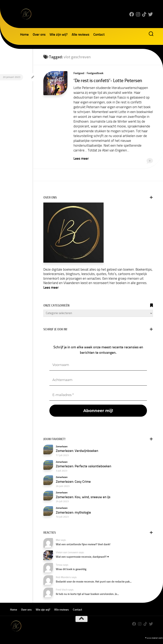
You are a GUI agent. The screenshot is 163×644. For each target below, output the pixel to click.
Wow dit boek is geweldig (71, 569)
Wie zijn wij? (59, 34)
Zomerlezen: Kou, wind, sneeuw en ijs (83, 497)
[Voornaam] (98, 365)
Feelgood (79, 73)
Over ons (39, 34)
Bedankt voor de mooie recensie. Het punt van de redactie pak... (94, 581)
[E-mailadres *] (98, 395)
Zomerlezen (62, 446)
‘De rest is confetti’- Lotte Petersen (108, 80)
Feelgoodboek (95, 73)
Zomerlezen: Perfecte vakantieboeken (84, 466)
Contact (99, 34)
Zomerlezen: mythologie (73, 512)
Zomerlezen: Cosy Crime (73, 481)
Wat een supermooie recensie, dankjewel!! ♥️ (82, 557)
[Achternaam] (98, 380)
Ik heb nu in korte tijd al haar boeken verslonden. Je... (87, 594)
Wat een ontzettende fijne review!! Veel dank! (83, 544)
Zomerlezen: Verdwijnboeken (77, 450)
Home (24, 34)
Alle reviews (80, 34)
